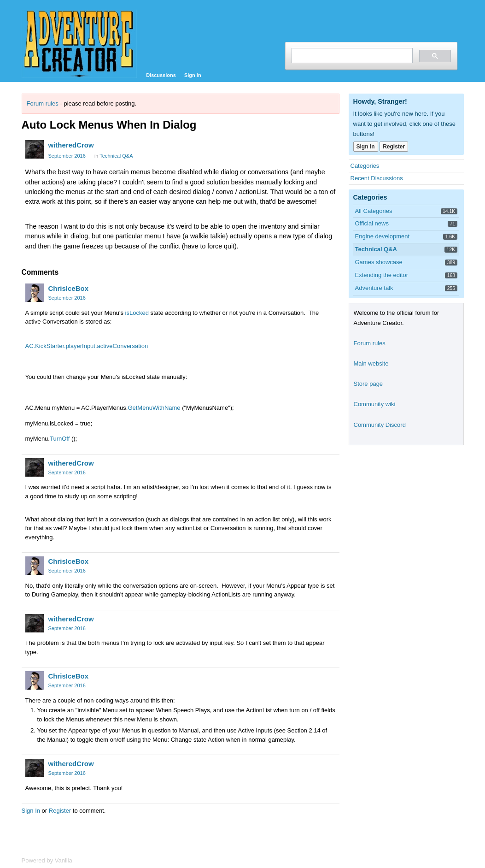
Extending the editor (382, 275)
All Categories (374, 211)
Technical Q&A (116, 156)
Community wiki (375, 404)
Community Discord (380, 425)
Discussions (161, 75)
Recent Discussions (377, 178)
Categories (365, 166)
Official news (372, 223)
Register (60, 811)
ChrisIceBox (69, 288)
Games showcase (379, 262)
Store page (368, 384)
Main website (371, 363)
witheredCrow (71, 145)
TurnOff (60, 439)
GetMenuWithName (154, 408)
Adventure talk (374, 288)
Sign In (193, 75)
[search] (351, 56)
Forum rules (43, 103)
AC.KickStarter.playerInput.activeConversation (87, 346)
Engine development (383, 236)
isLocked (137, 313)
